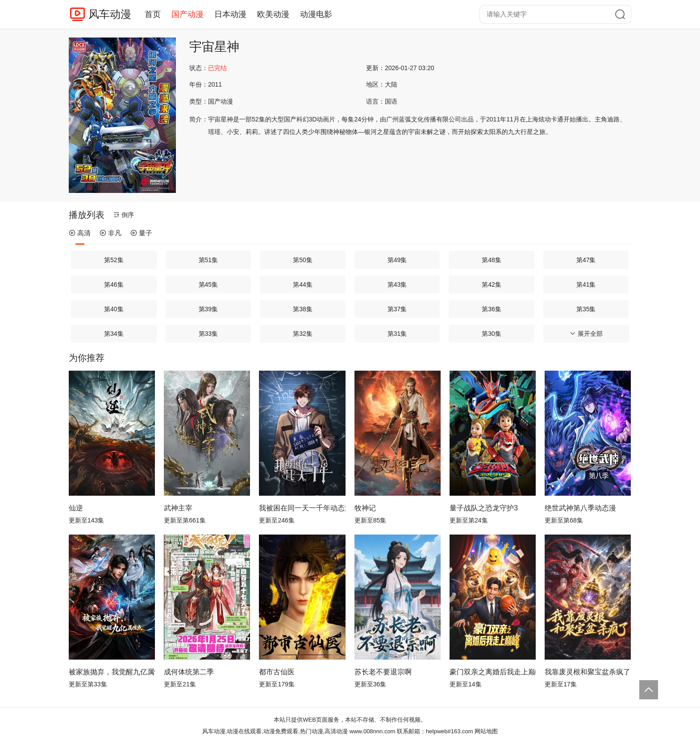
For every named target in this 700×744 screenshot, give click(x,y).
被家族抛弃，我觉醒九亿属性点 (112, 672)
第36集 (492, 309)
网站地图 (486, 731)
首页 (153, 14)
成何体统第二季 (189, 672)
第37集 (397, 309)
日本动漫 (230, 14)
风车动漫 (110, 14)
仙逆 (76, 508)
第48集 (492, 260)
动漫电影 (316, 14)
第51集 (208, 260)
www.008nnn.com (373, 731)
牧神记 (365, 508)
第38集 (303, 309)
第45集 (208, 284)
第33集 (208, 334)
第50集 (303, 260)
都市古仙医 (277, 672)
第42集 (492, 284)
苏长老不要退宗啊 (383, 672)
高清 (80, 233)
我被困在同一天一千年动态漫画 (302, 508)
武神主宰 (178, 508)
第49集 (397, 260)
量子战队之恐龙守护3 (484, 508)
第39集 (208, 309)
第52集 (114, 260)
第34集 (114, 334)
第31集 (397, 334)
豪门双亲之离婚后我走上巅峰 (493, 672)
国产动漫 (187, 14)
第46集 (114, 284)
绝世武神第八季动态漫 (580, 508)
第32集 (303, 334)
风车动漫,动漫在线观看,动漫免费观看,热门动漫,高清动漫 (275, 731)
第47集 (586, 260)
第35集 (586, 309)
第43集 (397, 284)
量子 (141, 233)
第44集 (303, 284)
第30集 (492, 334)
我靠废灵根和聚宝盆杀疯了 (587, 672)
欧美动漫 (273, 14)
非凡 (110, 233)
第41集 (586, 284)
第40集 (114, 309)
